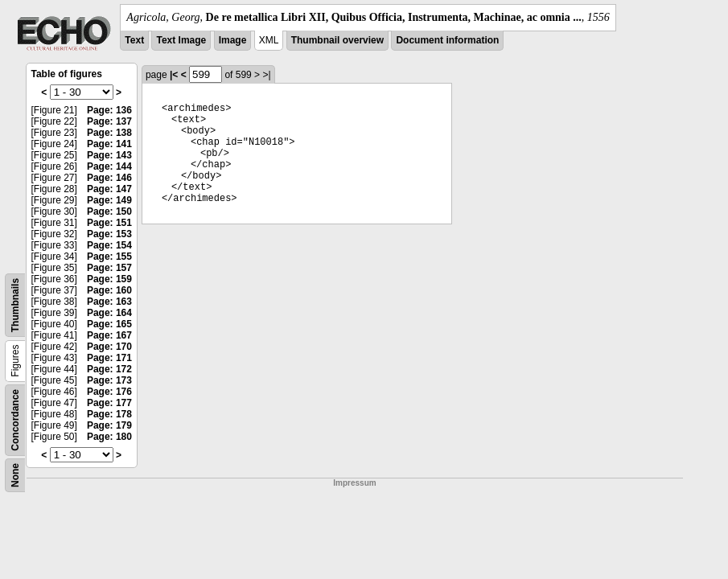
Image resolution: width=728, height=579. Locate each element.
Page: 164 (109, 313)
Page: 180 (109, 437)
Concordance (15, 420)
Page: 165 (109, 324)
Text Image (181, 40)
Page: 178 (109, 414)
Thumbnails (15, 305)
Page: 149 (109, 200)
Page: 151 (109, 223)
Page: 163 (109, 302)
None (15, 475)
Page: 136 (109, 110)
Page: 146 (109, 178)
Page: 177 (109, 403)
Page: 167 (109, 335)
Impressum (354, 483)
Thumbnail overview (337, 40)
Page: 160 (109, 290)
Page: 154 (109, 245)
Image (233, 40)
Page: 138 (109, 133)
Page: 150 (109, 211)
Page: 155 (109, 257)
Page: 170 (109, 347)
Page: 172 (109, 369)
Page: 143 (109, 155)
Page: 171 (109, 358)
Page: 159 (109, 279)
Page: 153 (109, 234)
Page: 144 (109, 166)
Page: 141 (109, 144)
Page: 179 (109, 425)
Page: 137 (109, 121)
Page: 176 (109, 392)
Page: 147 (109, 189)
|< (174, 75)
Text (134, 40)
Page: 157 (109, 268)
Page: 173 (109, 380)
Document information (447, 40)
